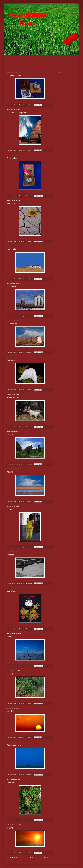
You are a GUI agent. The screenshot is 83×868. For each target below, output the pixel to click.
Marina (10, 472)
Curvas (10, 509)
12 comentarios (29, 196)
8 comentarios (29, 279)
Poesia (10, 674)
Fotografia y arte (14, 249)
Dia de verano (13, 287)
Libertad (11, 637)
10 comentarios (29, 316)
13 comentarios (29, 703)
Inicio (31, 858)
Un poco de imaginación (17, 113)
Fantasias (11, 360)
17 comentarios (29, 427)
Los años (11, 591)
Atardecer (11, 711)
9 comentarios (29, 105)
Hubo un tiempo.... (15, 75)
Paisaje (10, 435)
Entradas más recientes (13, 858)
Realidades (12, 158)
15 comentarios (29, 241)
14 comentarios (29, 775)
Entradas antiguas (48, 858)
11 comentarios (29, 583)
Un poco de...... (14, 324)
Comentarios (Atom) (18, 860)
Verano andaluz (14, 204)
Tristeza (10, 555)
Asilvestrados (13, 397)
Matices (10, 782)
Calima (10, 828)
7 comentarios (29, 464)
